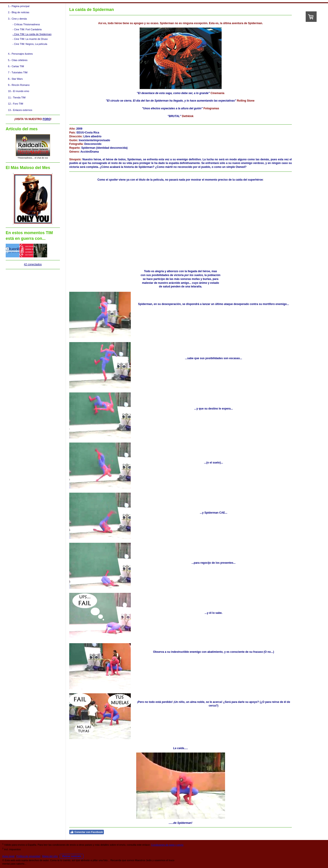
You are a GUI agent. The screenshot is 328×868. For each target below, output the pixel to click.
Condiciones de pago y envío (167, 845)
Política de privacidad (28, 856)
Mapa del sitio (50, 856)
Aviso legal (8, 856)
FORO (47, 119)
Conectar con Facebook (87, 832)
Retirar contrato (72, 856)
